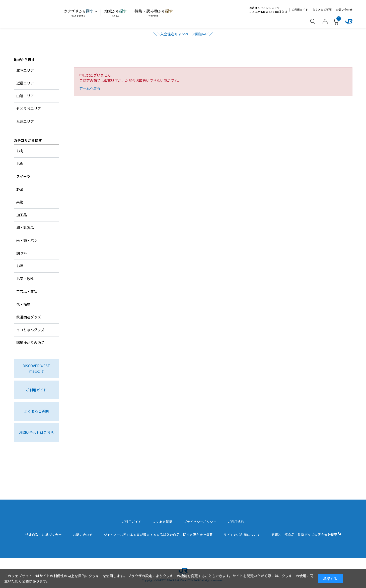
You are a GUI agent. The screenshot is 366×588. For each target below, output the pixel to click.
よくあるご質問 (322, 10)
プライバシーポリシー (200, 522)
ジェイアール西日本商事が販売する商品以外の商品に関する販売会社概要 (158, 535)
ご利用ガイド (300, 10)
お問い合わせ (344, 10)
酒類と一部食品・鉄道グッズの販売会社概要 (305, 535)
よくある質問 (163, 522)
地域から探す (24, 60)
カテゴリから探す (28, 140)
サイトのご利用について (242, 535)
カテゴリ (79, 13)
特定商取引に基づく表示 (44, 535)
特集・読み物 (154, 13)
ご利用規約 (236, 522)
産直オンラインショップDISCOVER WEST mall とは (268, 10)
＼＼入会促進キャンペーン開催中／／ (183, 34)
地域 (116, 13)
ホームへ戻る (90, 88)
